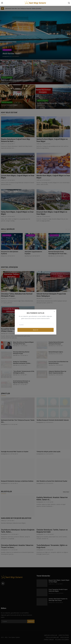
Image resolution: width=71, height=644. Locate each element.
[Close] (54, 311)
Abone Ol (36, 330)
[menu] (2, 3)
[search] (69, 3)
